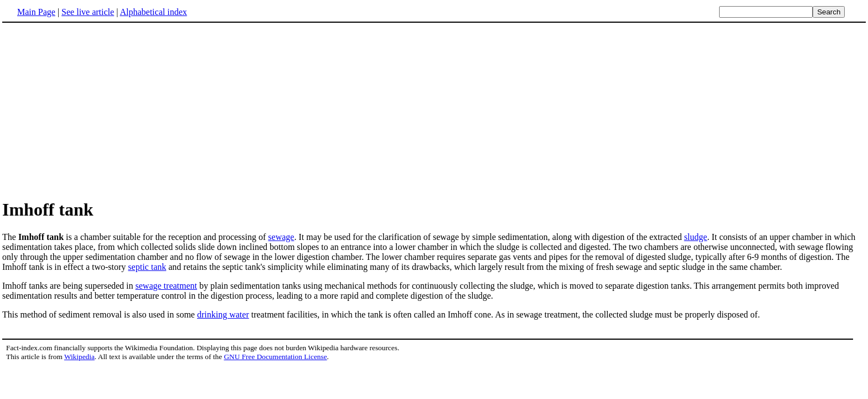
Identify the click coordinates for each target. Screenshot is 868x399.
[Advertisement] (434, 110)
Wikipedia (79, 357)
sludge (696, 237)
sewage (281, 237)
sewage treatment (167, 286)
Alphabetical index (153, 12)
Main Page (36, 12)
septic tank (147, 267)
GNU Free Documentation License (275, 357)
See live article (88, 12)
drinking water (223, 314)
